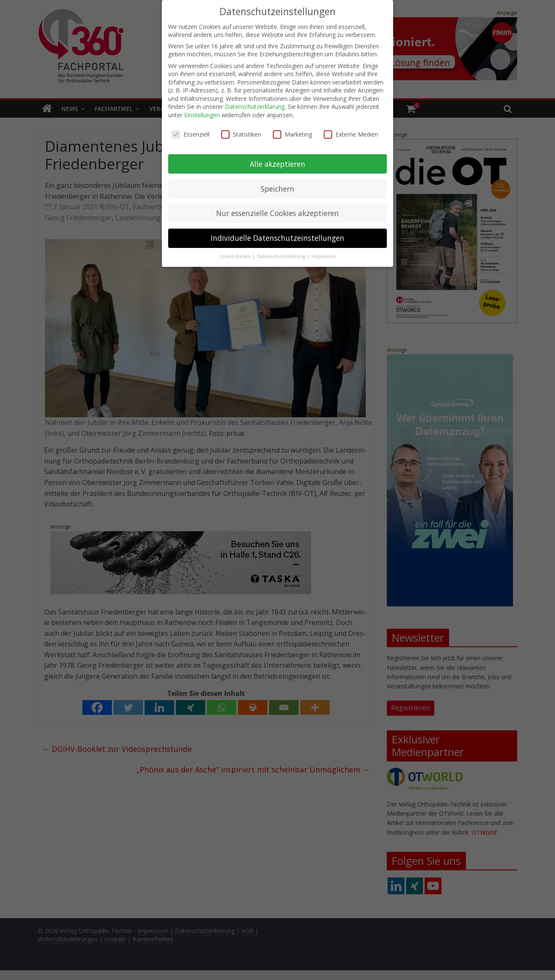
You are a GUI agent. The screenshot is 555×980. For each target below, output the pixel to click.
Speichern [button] (277, 188)
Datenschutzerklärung (255, 107)
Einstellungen (202, 115)
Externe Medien (351, 134)
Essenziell (190, 134)
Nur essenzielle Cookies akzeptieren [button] (277, 213)
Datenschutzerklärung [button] (282, 256)
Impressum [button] (324, 256)
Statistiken (241, 134)
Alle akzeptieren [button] (277, 163)
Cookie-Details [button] (235, 256)
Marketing (292, 134)
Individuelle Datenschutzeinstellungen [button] (277, 238)
